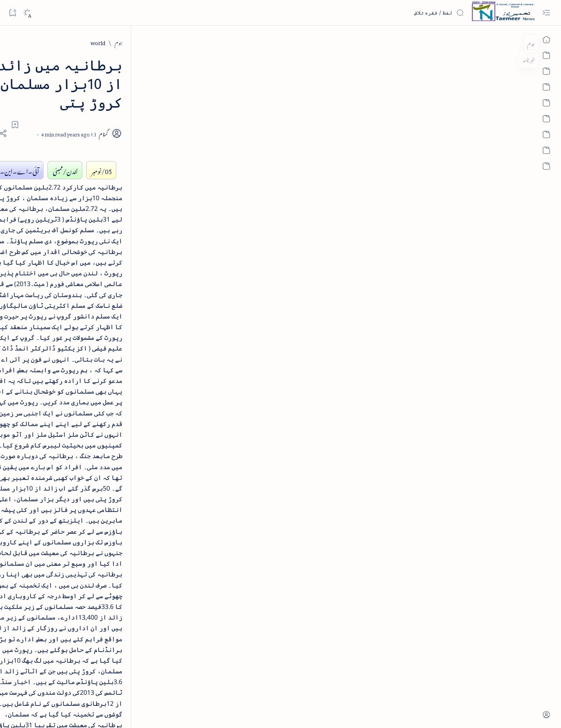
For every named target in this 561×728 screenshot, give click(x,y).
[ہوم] (480, 42)
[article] (75, 443)
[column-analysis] (75, 520)
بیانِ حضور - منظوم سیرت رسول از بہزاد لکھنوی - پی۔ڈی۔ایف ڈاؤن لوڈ (102, 327)
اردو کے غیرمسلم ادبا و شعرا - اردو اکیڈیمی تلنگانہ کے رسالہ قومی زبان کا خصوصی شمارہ (99, 271)
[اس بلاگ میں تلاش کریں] (405, 13)
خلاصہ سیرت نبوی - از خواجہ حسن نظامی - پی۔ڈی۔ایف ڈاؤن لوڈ (100, 214)
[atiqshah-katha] (75, 469)
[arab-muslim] (132, 443)
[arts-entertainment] (132, 469)
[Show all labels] (141, 544)
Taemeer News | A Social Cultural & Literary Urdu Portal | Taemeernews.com (405, 711)
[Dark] (27, 13)
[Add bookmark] (210, 106)
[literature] (115, 126)
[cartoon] (132, 520)
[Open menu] (546, 13)
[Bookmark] (12, 12)
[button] (59, 61)
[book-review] (110, 188)
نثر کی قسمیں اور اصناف (121, 144)
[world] (459, 42)
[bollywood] (132, 494)
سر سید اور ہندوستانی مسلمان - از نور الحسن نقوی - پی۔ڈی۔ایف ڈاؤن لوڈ (99, 384)
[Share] (189, 115)
